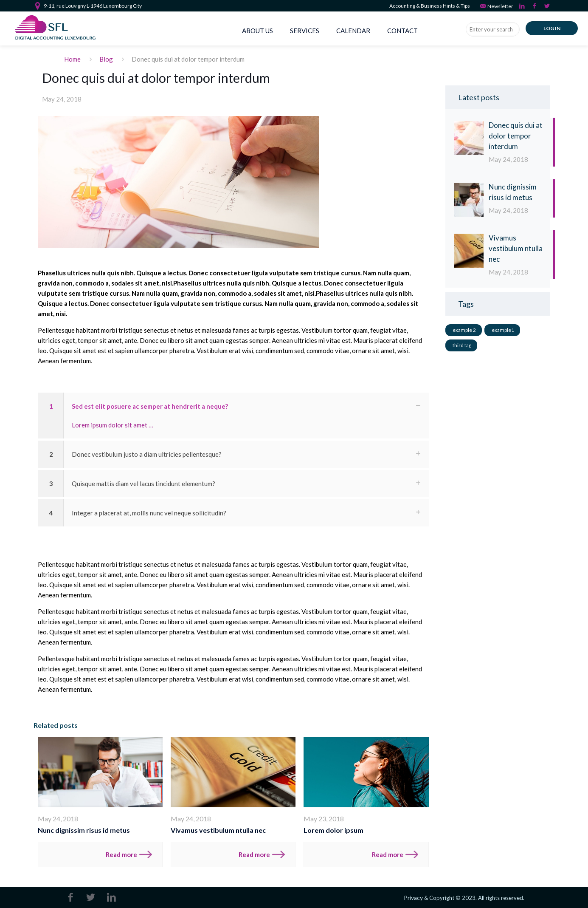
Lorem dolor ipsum (333, 830)
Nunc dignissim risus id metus (84, 830)
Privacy (413, 898)
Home (72, 59)
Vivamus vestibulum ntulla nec (218, 830)
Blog (106, 59)
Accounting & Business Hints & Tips (430, 6)
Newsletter (496, 6)
